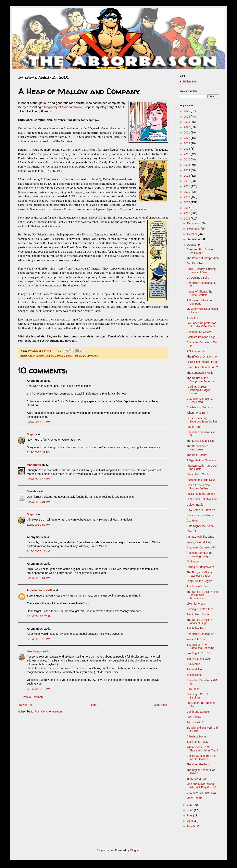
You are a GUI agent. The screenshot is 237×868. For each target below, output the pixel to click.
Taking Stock (194, 675)
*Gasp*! (191, 531)
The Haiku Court (196, 455)
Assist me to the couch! (201, 494)
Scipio (31, 434)
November (194, 229)
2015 (187, 165)
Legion (49, 356)
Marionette (34, 465)
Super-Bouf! (194, 427)
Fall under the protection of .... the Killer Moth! (201, 325)
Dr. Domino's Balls (198, 278)
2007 (187, 208)
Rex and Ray (194, 669)
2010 (187, 192)
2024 (187, 117)
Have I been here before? (202, 367)
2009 (187, 197)
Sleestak (33, 491)
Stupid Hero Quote (198, 474)
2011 (187, 186)
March (191, 826)
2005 (187, 219)
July (190, 805)
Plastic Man (79, 356)
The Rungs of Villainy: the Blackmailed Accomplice (202, 595)
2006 (187, 213)
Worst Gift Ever (196, 639)
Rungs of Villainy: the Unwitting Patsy (199, 554)
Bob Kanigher (195, 263)
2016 (187, 159)
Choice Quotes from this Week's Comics (201, 757)
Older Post (160, 705)
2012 (187, 181)
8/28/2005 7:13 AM (39, 551)
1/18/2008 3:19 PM (39, 689)
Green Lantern (36, 356)
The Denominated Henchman (197, 448)
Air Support (193, 561)
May (190, 815)
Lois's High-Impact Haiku (202, 362)
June (191, 810)
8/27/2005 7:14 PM (39, 479)
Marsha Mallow (63, 356)
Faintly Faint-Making (199, 542)
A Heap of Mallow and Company (200, 302)
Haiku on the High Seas (201, 480)
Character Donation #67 (201, 634)
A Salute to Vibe (196, 351)
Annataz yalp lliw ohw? (200, 537)
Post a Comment (33, 697)
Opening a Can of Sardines (197, 696)
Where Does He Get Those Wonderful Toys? (202, 749)
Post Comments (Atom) (49, 711)
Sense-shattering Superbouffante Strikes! (202, 420)
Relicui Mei (190, 82)
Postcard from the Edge (201, 337)
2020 (187, 138)
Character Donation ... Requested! (200, 400)
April (190, 821)
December (194, 223)
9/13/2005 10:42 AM (39, 616)
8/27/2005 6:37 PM (39, 452)
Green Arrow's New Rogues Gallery (198, 487)
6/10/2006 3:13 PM (39, 639)
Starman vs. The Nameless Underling (200, 646)
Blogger (135, 850)
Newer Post (26, 705)
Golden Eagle (195, 505)
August (192, 245)
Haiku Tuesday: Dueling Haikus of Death (201, 271)
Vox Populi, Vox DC (198, 653)
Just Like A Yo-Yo (197, 586)
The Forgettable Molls (200, 373)
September (194, 239)
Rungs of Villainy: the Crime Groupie (199, 293)
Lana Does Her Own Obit (202, 499)
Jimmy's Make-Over (199, 659)
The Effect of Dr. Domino (201, 357)
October (193, 234)
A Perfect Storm (196, 736)
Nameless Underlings (200, 515)
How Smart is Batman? (200, 510)
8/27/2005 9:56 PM (39, 525)
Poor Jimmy (194, 717)
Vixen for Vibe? (196, 604)
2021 (187, 132)
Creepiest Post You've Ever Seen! (200, 251)
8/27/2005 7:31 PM (39, 502)
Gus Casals (34, 651)
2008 (187, 202)
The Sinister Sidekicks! (200, 441)
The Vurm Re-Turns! (199, 764)
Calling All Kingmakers (200, 567)
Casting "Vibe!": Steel (200, 609)
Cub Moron (193, 664)
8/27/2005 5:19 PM (39, 422)
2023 (187, 122)
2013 (187, 176)
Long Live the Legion (199, 581)
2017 (187, 154)
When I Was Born (197, 413)
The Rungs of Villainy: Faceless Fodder (200, 574)
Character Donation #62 (201, 793)
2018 (187, 149)
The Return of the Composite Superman (201, 380)
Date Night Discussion (200, 526)
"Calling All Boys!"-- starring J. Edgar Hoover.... (198, 390)
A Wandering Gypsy (199, 332)
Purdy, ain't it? (195, 722)
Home (93, 705)
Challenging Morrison (199, 407)
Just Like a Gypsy (197, 742)
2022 (187, 127)
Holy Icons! (193, 689)
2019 (187, 143)
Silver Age (92, 356)
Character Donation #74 (201, 547)
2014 (187, 170)
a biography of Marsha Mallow (62, 107)
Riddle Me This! (196, 628)
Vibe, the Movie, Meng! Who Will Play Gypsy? (201, 786)
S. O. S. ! (192, 318)
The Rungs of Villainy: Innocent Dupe (200, 621)
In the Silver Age (196, 779)
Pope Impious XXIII (39, 590)
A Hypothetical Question (201, 460)
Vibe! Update (194, 798)
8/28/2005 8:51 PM (39, 578)
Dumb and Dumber (198, 712)
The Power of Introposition (202, 258)
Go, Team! (193, 521)
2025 (187, 111)
